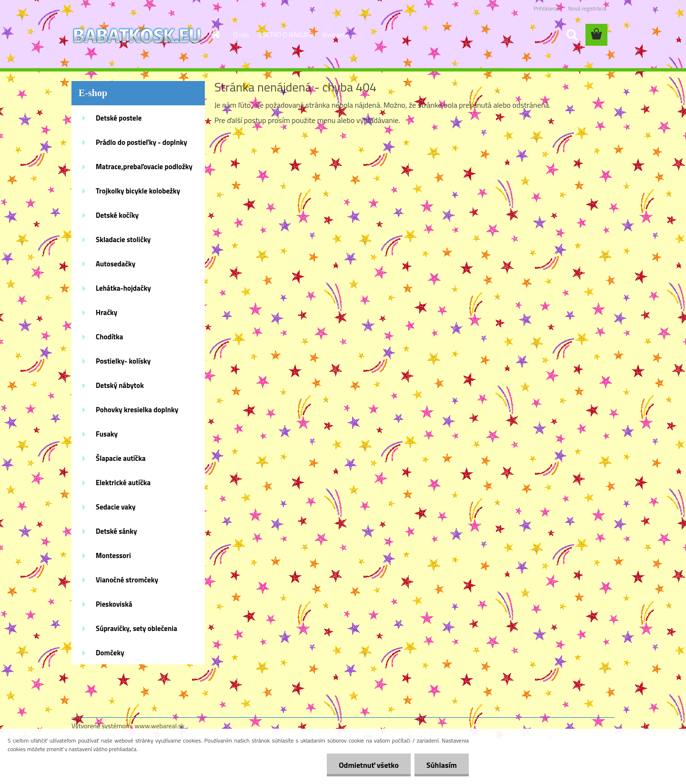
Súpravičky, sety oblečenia (136, 628)
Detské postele (119, 118)
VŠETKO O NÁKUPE (286, 35)
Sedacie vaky (116, 507)
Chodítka (109, 337)
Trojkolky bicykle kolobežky (138, 191)
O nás (241, 35)
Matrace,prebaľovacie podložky (144, 167)
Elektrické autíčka (123, 483)
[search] (572, 35)
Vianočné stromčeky (127, 580)
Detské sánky (116, 531)
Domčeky (110, 653)
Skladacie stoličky (123, 239)
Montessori (113, 555)
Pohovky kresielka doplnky (137, 410)
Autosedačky (116, 264)
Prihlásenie (547, 8)
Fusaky (107, 434)
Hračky (106, 312)
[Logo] (137, 35)
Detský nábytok (120, 385)
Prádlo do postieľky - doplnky (141, 142)
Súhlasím (442, 765)
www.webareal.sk (160, 726)
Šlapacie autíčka (121, 458)
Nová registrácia (587, 8)
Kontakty (335, 35)
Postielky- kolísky (123, 361)
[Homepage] (215, 35)
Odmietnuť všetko (369, 765)
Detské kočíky (117, 215)
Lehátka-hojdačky (123, 288)
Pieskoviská (114, 604)
